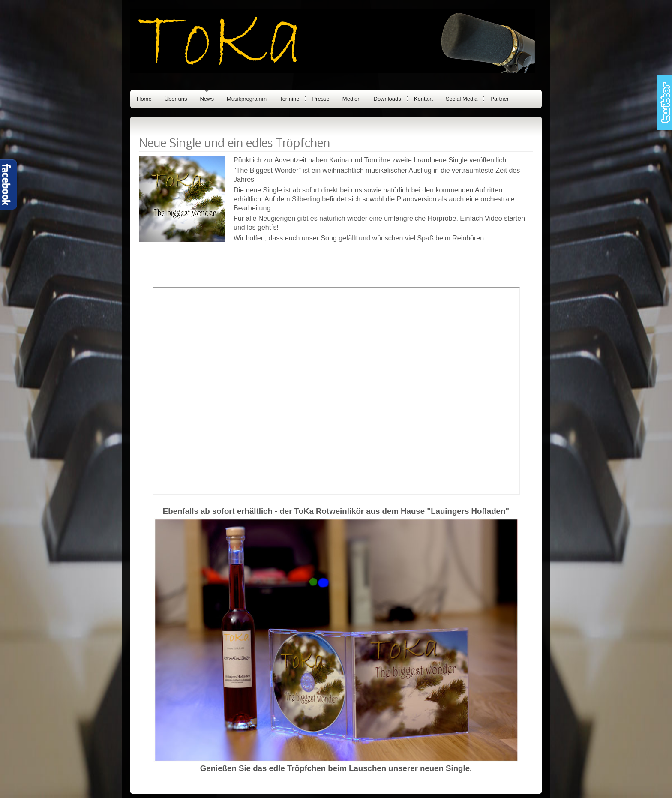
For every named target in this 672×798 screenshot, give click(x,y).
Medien (352, 99)
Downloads (387, 99)
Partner (499, 99)
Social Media (462, 99)
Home (144, 99)
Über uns (176, 99)
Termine (289, 99)
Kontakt (423, 99)
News (207, 99)
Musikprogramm (247, 99)
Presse (321, 99)
